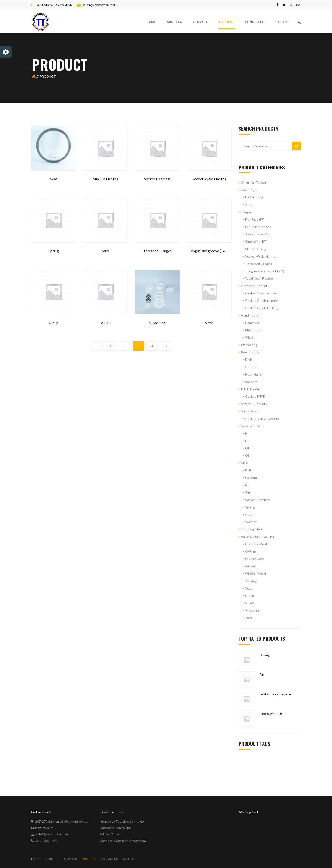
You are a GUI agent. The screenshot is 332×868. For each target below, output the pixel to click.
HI (247, 441)
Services (70, 859)
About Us (52, 859)
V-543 (105, 323)
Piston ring (249, 345)
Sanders (251, 382)
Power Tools (250, 352)
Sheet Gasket (251, 411)
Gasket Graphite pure (262, 301)
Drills (249, 360)
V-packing (157, 323)
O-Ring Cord (255, 559)
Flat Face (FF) (255, 219)
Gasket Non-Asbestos (262, 419)
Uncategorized (252, 529)
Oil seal (251, 566)
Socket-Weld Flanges (209, 179)
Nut (248, 485)
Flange (246, 212)
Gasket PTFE (255, 396)
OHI (248, 455)
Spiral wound (250, 426)
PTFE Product (251, 389)
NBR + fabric (254, 197)
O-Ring (250, 551)
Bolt (248, 470)
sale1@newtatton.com (99, 5)
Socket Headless (157, 179)
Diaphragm (249, 190)
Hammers (252, 323)
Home (36, 859)
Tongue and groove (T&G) (209, 251)
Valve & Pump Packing (258, 537)
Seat (54, 179)
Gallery (129, 859)
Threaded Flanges (157, 251)
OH (248, 448)
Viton (209, 323)
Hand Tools (249, 315)
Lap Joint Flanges (258, 227)
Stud (105, 251)
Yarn (248, 618)
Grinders (252, 367)
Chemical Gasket (254, 182)
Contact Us (109, 859)
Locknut (251, 478)
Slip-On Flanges (106, 179)
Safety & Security (254, 404)
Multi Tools (253, 330)
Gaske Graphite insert (262, 293)
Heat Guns (253, 374)
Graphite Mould (257, 544)
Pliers (249, 337)
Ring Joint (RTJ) (257, 241)
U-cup (54, 323)
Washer (251, 522)
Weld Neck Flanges (259, 278)
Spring (54, 251)
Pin (248, 492)
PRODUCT (89, 859)
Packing (251, 581)
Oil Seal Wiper (256, 573)
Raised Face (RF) (257, 234)
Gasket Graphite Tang (262, 308)
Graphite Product (254, 286)
